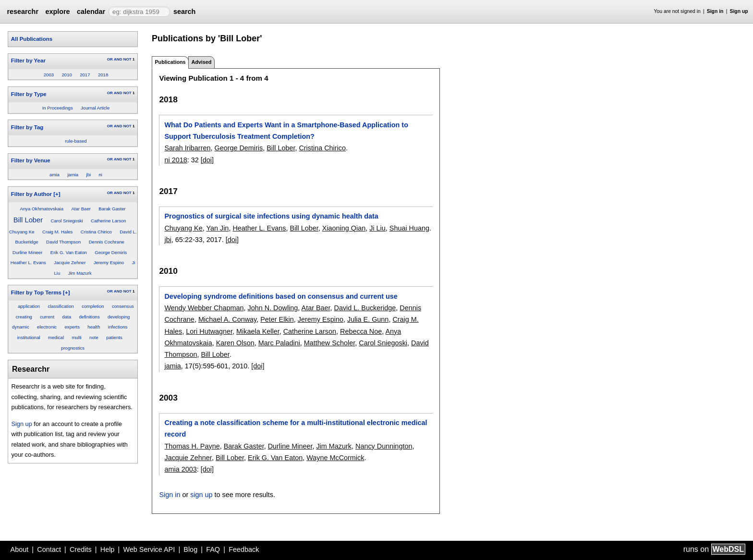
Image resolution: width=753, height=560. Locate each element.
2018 (103, 75)
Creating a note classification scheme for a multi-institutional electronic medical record (296, 428)
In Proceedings (58, 108)
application (29, 306)
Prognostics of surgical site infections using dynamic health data (271, 216)
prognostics (73, 348)
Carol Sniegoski (67, 221)
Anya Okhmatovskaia (42, 209)
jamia (73, 175)
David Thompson (63, 242)
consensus (123, 306)
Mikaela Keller (258, 331)
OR (110, 59)
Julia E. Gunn (368, 319)
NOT (128, 59)
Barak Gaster (112, 209)
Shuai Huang (409, 228)
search (184, 12)
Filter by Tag (27, 127)
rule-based (76, 141)
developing (119, 317)
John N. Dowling (273, 308)
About (20, 549)
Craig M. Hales (57, 232)
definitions (89, 317)
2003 (49, 75)
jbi (89, 175)
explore (57, 12)
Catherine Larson (109, 221)
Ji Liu (377, 228)
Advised (201, 62)
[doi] (207, 160)
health (94, 327)
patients (114, 337)
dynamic (21, 327)
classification (61, 306)
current (47, 317)
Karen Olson (235, 343)
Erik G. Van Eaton (69, 252)
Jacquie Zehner (70, 262)
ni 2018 (176, 160)
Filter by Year (28, 61)
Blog (190, 549)
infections (118, 327)
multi (76, 337)
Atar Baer (81, 209)
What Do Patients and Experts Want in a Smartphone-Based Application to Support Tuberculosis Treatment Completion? (286, 131)
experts (72, 327)
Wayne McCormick (335, 458)
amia (55, 175)
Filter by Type (29, 94)
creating (24, 317)
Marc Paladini (279, 343)
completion (93, 306)
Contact (49, 549)
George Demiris (111, 252)
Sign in (715, 11)
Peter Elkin (277, 319)
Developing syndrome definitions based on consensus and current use (281, 296)
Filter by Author (31, 194)
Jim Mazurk (80, 273)
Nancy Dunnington (384, 446)
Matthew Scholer (329, 343)
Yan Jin (217, 228)
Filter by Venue (31, 160)
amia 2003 (180, 469)
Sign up (739, 11)
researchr (23, 12)
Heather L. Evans (28, 262)
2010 (67, 75)
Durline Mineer (27, 252)
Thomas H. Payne (192, 446)
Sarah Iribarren (187, 148)
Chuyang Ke (22, 232)
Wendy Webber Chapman (204, 308)
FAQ (213, 549)
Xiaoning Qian (344, 228)
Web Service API (149, 549)
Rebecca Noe (361, 331)
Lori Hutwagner (209, 331)
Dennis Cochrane (107, 242)
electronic (47, 327)
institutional (29, 337)
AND (118, 59)
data (67, 317)
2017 (85, 75)
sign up (201, 495)
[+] (57, 194)
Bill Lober (28, 220)
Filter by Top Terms (36, 292)
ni (100, 175)
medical (56, 337)
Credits (81, 549)
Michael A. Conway (227, 319)
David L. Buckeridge (365, 308)
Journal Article (95, 108)
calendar (91, 12)
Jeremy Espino (109, 262)
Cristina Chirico (96, 232)
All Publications (32, 39)
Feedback (244, 549)
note (94, 337)
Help (108, 549)
